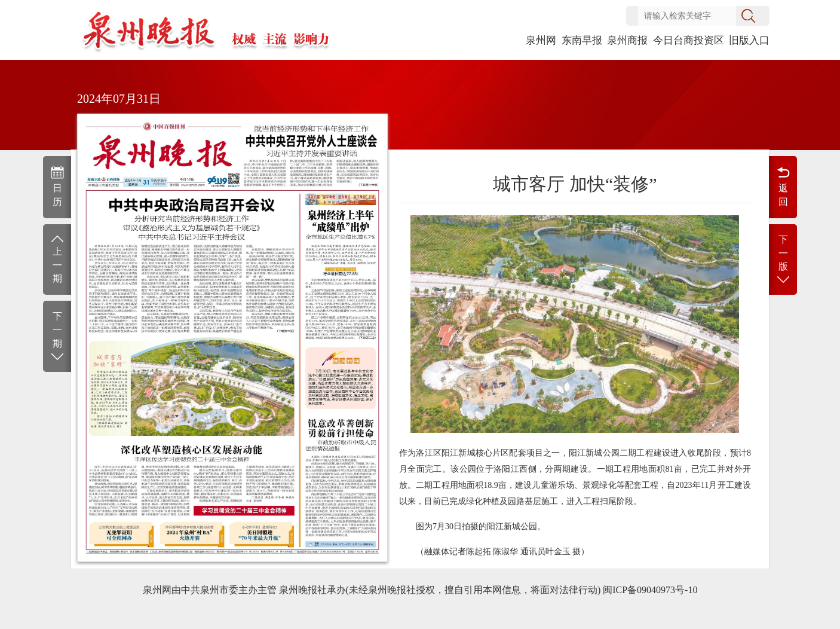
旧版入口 (749, 40)
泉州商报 (627, 40)
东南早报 (582, 40)
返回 (783, 186)
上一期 (57, 259)
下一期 (57, 337)
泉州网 (541, 40)
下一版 (783, 260)
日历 (57, 186)
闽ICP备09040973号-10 (650, 590)
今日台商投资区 (689, 40)
